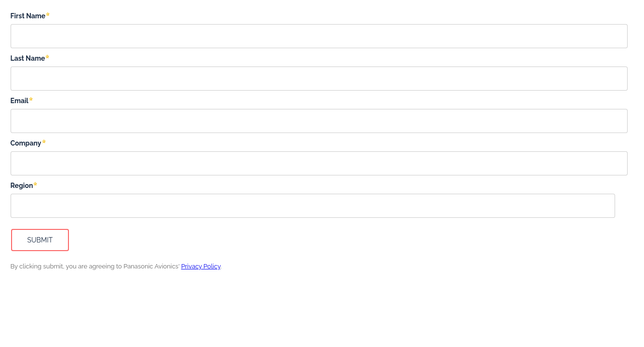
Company (26, 143)
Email (20, 101)
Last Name (28, 58)
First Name (28, 16)
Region (22, 186)
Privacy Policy (201, 266)
